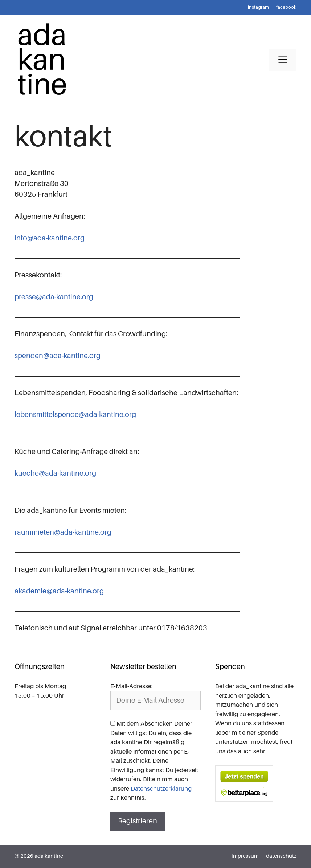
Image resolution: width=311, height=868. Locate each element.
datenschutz (281, 856)
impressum (245, 856)
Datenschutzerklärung (161, 789)
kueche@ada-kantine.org (55, 473)
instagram (258, 7)
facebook (286, 7)
